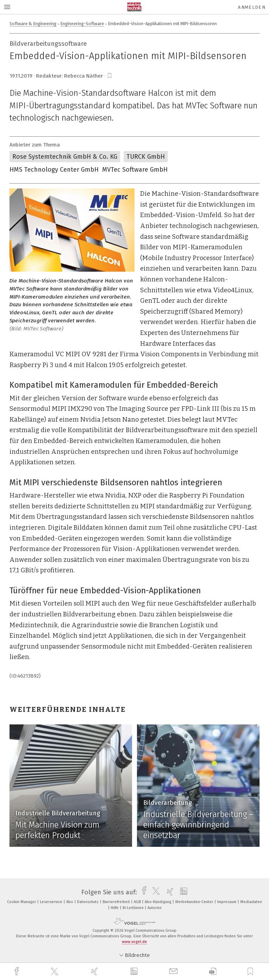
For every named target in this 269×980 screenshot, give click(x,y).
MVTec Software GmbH (135, 170)
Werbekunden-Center (195, 902)
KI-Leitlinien (134, 908)
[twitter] (55, 972)
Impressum (227, 902)
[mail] (174, 971)
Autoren (154, 908)
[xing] (95, 971)
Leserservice (52, 902)
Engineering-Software (82, 24)
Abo (70, 902)
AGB (138, 902)
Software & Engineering (33, 24)
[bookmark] (110, 76)
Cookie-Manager (22, 902)
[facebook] (18, 971)
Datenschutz (88, 902)
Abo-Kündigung (158, 902)
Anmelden (252, 7)
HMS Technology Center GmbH (54, 170)
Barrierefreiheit (117, 902)
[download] (213, 971)
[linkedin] (135, 972)
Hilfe (115, 908)
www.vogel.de (134, 942)
